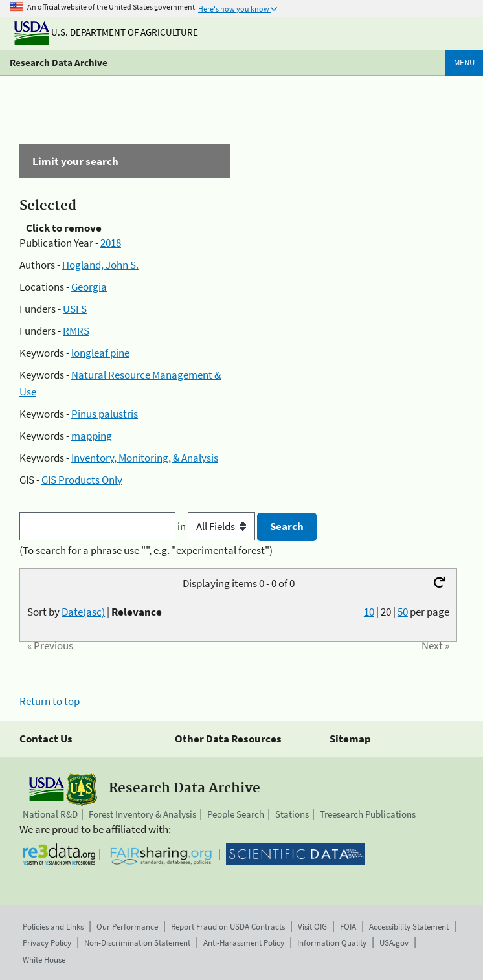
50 (403, 612)
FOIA (348, 927)
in (217, 526)
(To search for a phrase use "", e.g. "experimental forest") (146, 550)
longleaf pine (100, 353)
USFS (75, 309)
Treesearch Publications (368, 814)
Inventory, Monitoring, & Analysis (145, 458)
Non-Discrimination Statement (137, 943)
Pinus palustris (105, 414)
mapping (92, 436)
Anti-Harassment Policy (244, 943)
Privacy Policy (47, 943)
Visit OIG (312, 927)
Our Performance (127, 927)
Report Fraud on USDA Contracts (228, 927)
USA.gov (394, 943)
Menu (464, 62)
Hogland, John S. (100, 265)
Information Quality (332, 943)
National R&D (50, 814)
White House (44, 960)
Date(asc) (83, 612)
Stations (292, 814)
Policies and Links (53, 927)
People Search (236, 814)
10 (369, 612)
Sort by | (95, 612)
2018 (111, 243)
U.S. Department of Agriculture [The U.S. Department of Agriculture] (106, 32)
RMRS (76, 331)
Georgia (89, 287)
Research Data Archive (59, 62)
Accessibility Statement (409, 927)
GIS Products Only (82, 480)
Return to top (50, 701)
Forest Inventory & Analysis (142, 814)
